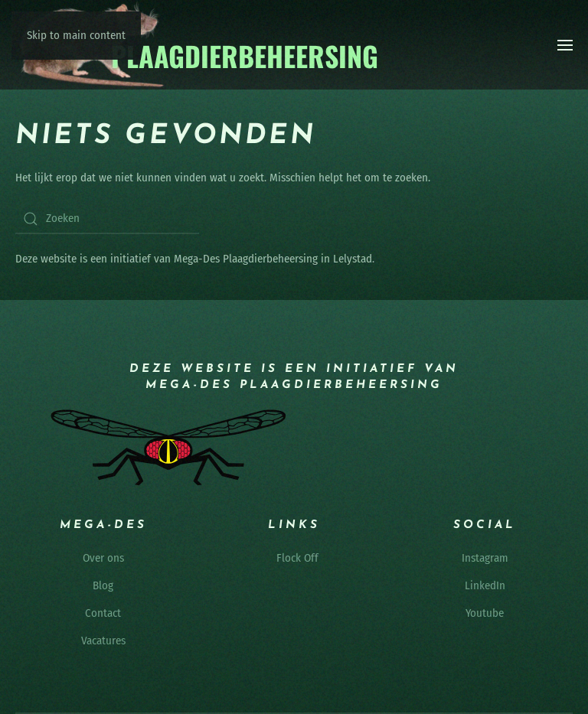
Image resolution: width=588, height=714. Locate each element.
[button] (565, 45)
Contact (103, 613)
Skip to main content (76, 35)
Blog (103, 585)
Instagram (485, 558)
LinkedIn (485, 585)
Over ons (103, 558)
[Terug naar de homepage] (198, 45)
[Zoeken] (107, 219)
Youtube (485, 613)
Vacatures (103, 641)
